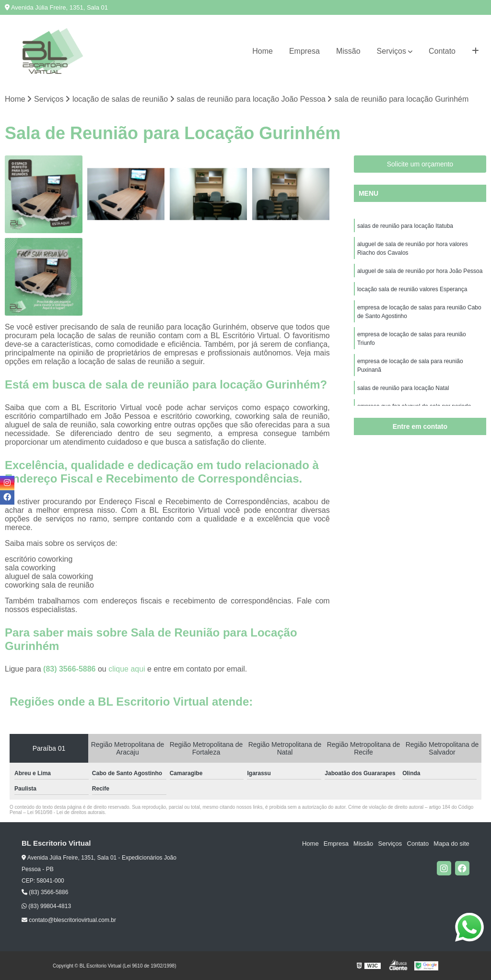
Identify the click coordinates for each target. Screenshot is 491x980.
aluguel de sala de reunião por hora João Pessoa (420, 271)
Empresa (304, 51)
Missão (348, 51)
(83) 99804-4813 (46, 906)
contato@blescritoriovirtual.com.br (69, 920)
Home (263, 51)
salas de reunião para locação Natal (403, 388)
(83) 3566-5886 (70, 669)
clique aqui (127, 669)
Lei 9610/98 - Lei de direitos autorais (66, 812)
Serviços (392, 51)
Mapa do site (451, 844)
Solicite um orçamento (420, 164)
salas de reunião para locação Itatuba (405, 226)
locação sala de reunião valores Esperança (412, 289)
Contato (442, 51)
